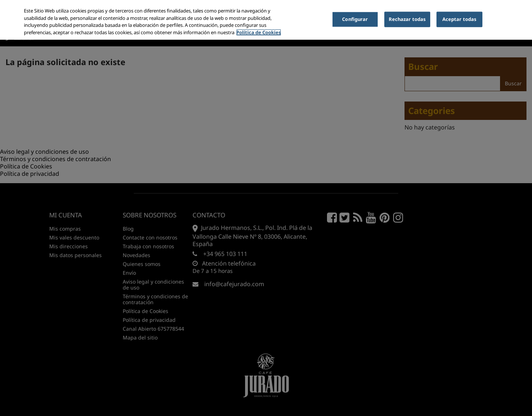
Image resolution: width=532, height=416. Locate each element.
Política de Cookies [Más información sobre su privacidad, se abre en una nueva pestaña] (259, 32)
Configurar (355, 19)
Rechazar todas (407, 19)
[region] (266, 20)
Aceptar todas (460, 19)
